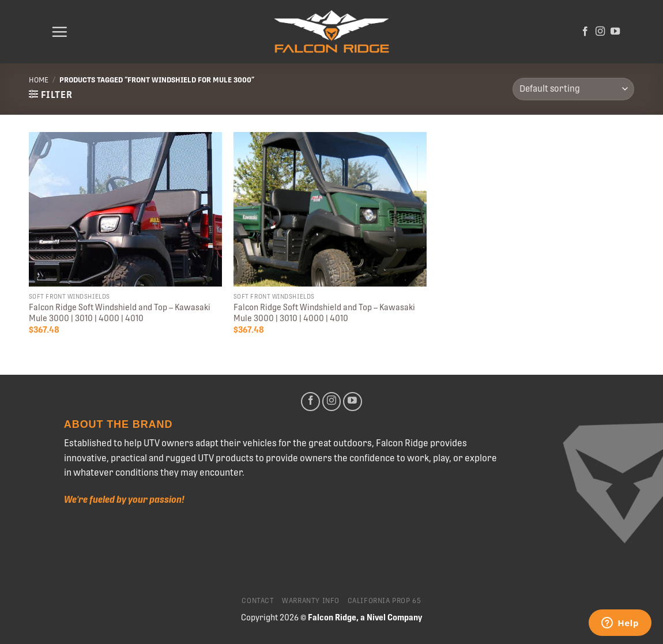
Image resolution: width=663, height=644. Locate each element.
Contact (258, 601)
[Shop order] (573, 89)
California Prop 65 (385, 601)
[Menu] (59, 32)
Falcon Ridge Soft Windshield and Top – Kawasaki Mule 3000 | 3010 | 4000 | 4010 (120, 313)
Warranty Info (311, 601)
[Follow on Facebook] (585, 32)
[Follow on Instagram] (600, 32)
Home (39, 80)
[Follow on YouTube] (615, 32)
